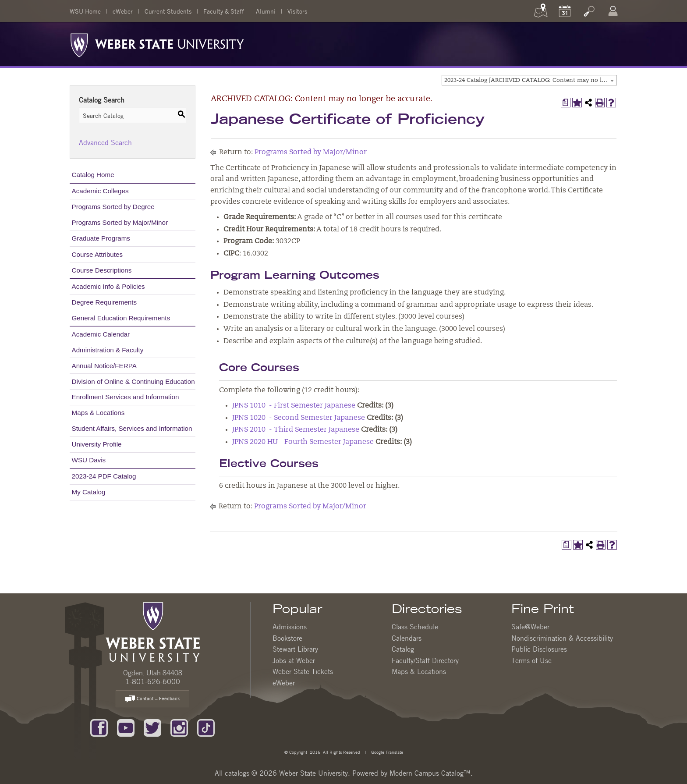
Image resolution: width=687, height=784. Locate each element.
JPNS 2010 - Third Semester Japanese (296, 430)
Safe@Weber (530, 627)
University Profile (97, 444)
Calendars (407, 638)
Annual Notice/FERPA (104, 366)
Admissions (290, 627)
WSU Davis (89, 460)
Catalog (403, 649)
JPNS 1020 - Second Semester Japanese (299, 418)
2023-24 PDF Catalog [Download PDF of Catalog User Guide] (104, 476)
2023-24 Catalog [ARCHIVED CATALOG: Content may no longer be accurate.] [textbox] (530, 80)
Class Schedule (415, 627)
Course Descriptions (102, 270)
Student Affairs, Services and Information (132, 428)
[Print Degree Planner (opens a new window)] (566, 103)
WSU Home (85, 11)
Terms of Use (531, 660)
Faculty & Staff (224, 11)
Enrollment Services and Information (126, 397)
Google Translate (386, 752)
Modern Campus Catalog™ (430, 773)
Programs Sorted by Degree (113, 207)
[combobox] (529, 80)
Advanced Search (105, 142)
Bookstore (287, 638)
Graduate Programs (101, 238)
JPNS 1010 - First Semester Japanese (294, 406)
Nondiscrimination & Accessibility (562, 638)
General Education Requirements (121, 318)
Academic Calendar (101, 334)
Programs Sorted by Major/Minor (120, 222)
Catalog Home (93, 175)
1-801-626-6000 (153, 681)
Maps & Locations (98, 413)
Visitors (297, 11)
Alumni (266, 11)
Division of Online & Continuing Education (133, 381)
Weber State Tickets (303, 671)
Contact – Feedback (152, 699)
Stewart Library (295, 649)
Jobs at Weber (294, 660)
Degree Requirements (104, 302)
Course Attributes (97, 254)
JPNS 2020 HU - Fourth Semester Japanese (303, 442)
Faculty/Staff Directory (425, 660)
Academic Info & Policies (108, 286)
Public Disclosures (539, 649)
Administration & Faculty (108, 350)
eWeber (123, 11)
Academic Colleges (100, 191)
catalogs (237, 773)
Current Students (168, 11)
